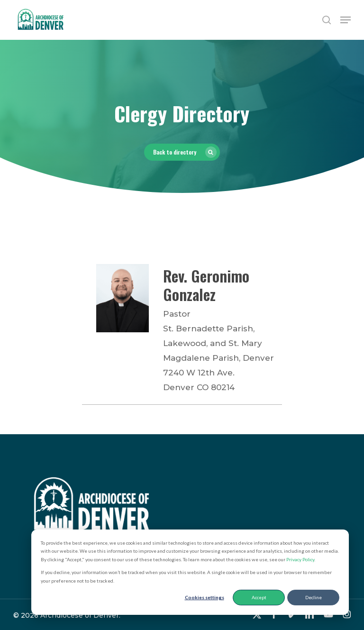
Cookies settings (205, 597)
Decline (314, 597)
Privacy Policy (300, 559)
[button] (346, 20)
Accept (259, 597)
